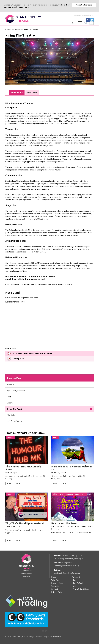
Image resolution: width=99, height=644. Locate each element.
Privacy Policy (23, 7)
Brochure (11, 403)
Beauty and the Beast (64, 523)
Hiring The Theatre (15, 409)
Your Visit (55, 586)
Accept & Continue (84, 5)
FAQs (74, 586)
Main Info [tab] (17, 92)
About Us (11, 384)
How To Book (78, 583)
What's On (77, 577)
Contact (55, 589)
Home (7, 29)
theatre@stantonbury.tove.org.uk (68, 566)
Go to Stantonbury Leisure (84, 15)
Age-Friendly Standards (16, 391)
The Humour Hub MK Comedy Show (23, 468)
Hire (74, 580)
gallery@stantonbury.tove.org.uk (68, 573)
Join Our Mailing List (15, 421)
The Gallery (12, 415)
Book (18, 484)
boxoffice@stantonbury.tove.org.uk (69, 559)
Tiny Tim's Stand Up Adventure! (25, 523)
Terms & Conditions (81, 589)
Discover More (17, 29)
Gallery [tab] (32, 92)
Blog (9, 397)
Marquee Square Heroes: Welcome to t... (72, 468)
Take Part (55, 580)
